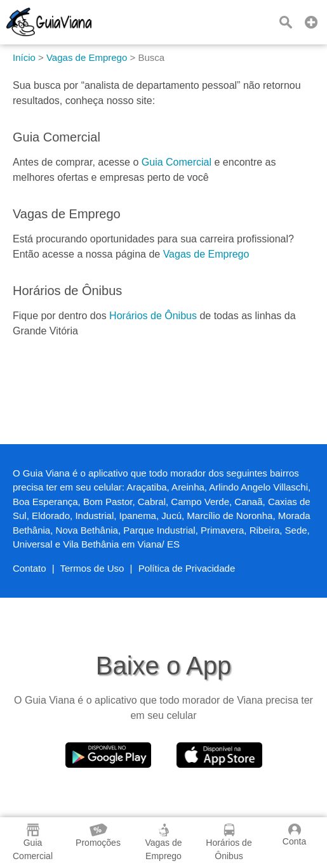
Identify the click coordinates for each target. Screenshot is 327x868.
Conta (294, 835)
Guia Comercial (177, 162)
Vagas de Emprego (206, 254)
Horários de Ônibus (153, 316)
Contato (30, 568)
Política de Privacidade (187, 568)
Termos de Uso (92, 568)
